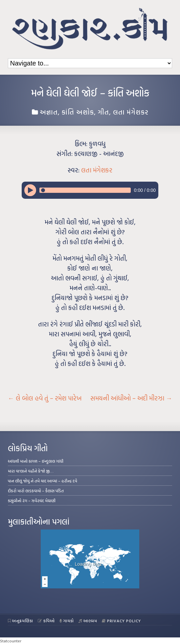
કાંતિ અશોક (78, 112)
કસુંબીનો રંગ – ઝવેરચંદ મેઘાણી (32, 501)
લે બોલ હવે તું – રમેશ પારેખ (45, 398)
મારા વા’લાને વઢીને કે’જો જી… (31, 471)
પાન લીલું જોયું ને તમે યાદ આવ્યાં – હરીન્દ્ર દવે (43, 481)
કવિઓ (46, 621)
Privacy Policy (121, 621)
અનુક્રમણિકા (21, 621)
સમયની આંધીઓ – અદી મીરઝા (131, 398)
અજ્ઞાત (49, 112)
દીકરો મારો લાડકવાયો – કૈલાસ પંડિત (36, 491)
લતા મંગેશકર (131, 112)
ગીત (103, 112)
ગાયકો (67, 621)
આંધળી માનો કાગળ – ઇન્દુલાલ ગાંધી (36, 461)
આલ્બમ (88, 621)
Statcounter (11, 641)
